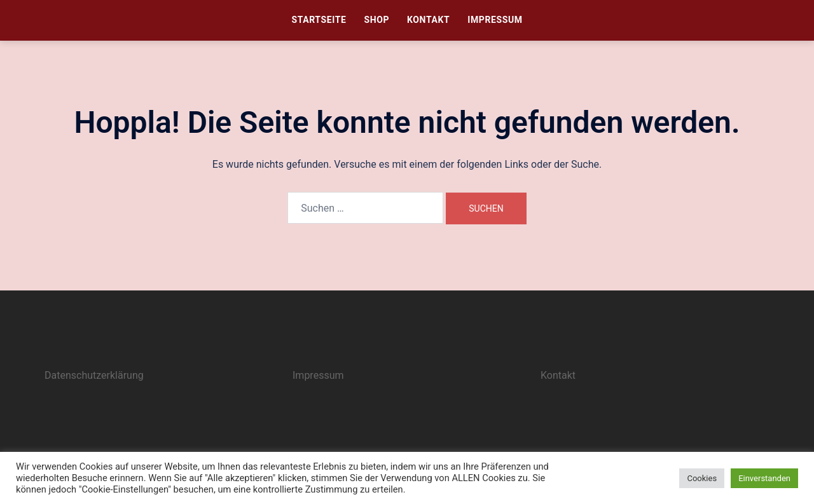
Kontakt (428, 20)
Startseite (319, 20)
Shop (376, 20)
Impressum (495, 20)
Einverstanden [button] (764, 478)
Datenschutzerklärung (94, 375)
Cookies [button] (702, 478)
